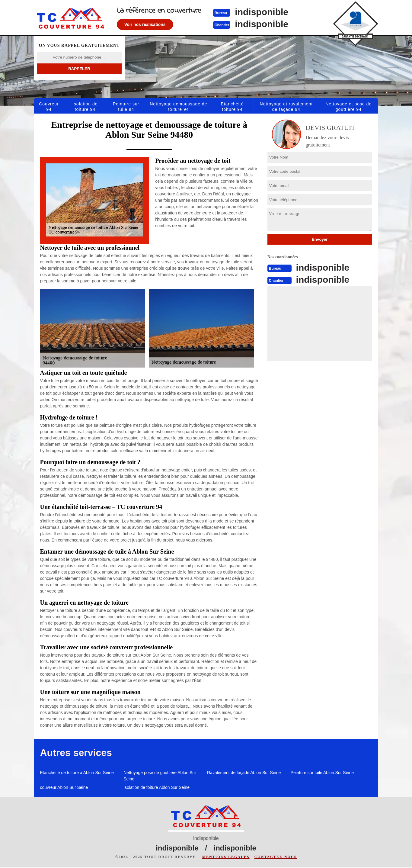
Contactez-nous (276, 858)
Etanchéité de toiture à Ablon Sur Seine (77, 773)
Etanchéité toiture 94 (232, 107)
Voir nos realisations (163, 24)
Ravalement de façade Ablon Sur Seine (244, 773)
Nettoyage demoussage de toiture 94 (178, 107)
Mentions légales (226, 858)
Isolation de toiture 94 (85, 107)
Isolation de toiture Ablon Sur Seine (156, 787)
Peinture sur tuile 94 (126, 107)
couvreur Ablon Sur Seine (64, 787)
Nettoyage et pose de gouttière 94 (348, 107)
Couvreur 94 (49, 107)
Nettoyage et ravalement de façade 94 (286, 107)
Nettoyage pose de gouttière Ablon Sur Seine (160, 776)
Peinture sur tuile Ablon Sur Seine (322, 773)
